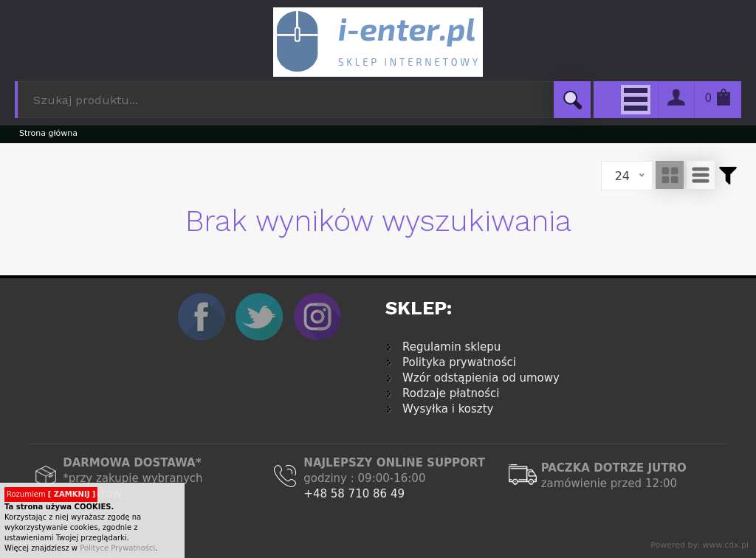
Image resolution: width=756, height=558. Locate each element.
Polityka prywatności (459, 362)
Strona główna (48, 133)
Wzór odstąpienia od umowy (481, 378)
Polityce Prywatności (117, 548)
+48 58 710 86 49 (354, 494)
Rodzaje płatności (451, 393)
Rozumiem (51, 494)
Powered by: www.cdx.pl (700, 545)
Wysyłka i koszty (448, 409)
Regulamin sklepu (451, 347)
